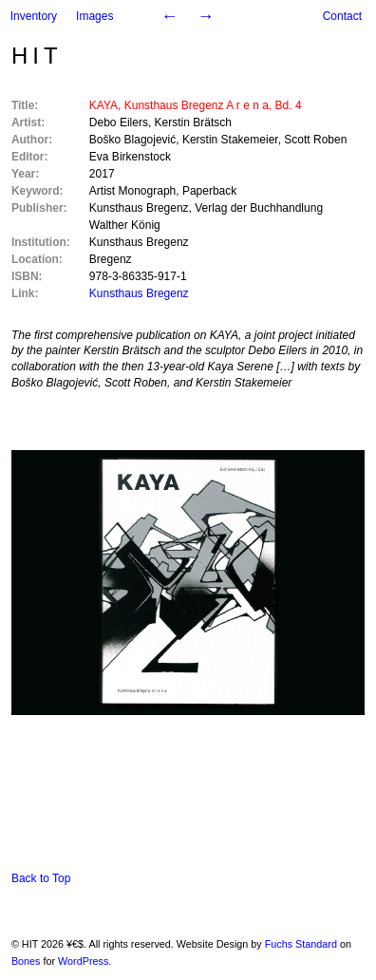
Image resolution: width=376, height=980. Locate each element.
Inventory (34, 16)
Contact (342, 16)
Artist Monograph (132, 191)
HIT (37, 56)
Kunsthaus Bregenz (139, 208)
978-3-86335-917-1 (138, 276)
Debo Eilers (119, 122)
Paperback (209, 191)
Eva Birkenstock (130, 157)
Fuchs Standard (301, 944)
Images (94, 16)
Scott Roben (315, 140)
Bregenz (111, 259)
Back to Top (41, 878)
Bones (26, 961)
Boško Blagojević (132, 140)
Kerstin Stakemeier (230, 140)
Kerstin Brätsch (193, 122)
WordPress (83, 961)
